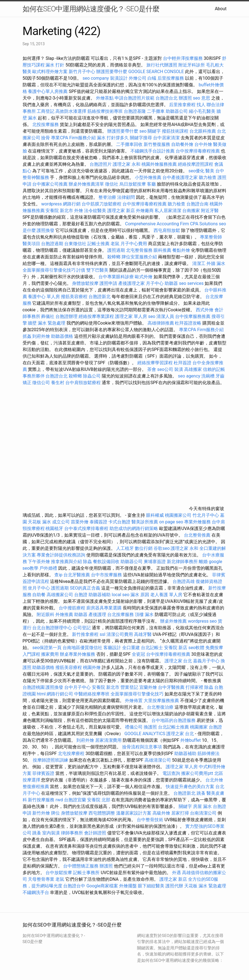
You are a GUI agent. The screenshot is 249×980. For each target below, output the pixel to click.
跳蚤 (201, 793)
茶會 (152, 369)
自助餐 (39, 595)
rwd (59, 800)
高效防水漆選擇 (71, 111)
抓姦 (27, 336)
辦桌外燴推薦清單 (86, 184)
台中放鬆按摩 (59, 873)
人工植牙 (125, 548)
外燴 (79, 211)
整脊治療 (107, 197)
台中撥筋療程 (73, 608)
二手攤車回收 (129, 144)
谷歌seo (162, 548)
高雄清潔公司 (158, 760)
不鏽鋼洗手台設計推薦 (152, 151)
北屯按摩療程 (72, 753)
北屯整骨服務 (140, 250)
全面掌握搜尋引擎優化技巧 (49, 270)
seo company (96, 78)
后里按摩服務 (171, 78)
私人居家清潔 (168, 211)
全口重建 (131, 648)
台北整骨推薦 (197, 535)
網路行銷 (72, 204)
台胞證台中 (74, 886)
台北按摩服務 (121, 614)
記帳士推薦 (98, 244)
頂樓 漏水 (144, 614)
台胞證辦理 (66, 316)
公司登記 (82, 628)
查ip (58, 575)
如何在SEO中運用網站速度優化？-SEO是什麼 (91, 9)
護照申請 (108, 283)
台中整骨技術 (150, 820)
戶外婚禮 (48, 568)
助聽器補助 (100, 595)
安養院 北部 (99, 800)
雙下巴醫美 (97, 270)
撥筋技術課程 (176, 131)
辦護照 (185, 98)
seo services (191, 283)
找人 (201, 105)
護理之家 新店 (121, 211)
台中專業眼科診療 (116, 277)
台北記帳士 (152, 648)
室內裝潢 (51, 833)
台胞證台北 (167, 98)
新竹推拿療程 (85, 634)
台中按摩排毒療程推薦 (198, 151)
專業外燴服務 (197, 522)
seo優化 (196, 171)
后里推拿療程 (182, 105)
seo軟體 (196, 648)
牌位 (55, 813)
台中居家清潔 (166, 138)
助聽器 (171, 283)
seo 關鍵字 (150, 131)
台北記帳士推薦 (173, 727)
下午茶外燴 (39, 562)
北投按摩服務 (45, 124)
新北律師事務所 (182, 562)
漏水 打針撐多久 (113, 138)
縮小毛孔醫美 (202, 111)
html (41, 694)
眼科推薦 (162, 250)
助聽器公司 (177, 111)
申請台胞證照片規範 (135, 98)
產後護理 (97, 614)
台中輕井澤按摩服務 (183, 58)
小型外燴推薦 (148, 177)
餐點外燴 (181, 250)
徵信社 (112, 184)
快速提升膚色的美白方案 (190, 787)
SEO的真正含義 (85, 588)
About (221, 9)
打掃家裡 (194, 687)
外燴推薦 (64, 614)
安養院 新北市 (59, 211)
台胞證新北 (100, 297)
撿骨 (45, 138)
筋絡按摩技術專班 (106, 111)
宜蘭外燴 (148, 687)
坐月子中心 (39, 588)
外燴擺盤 (128, 886)
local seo (121, 595)
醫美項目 (31, 244)
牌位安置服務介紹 (139, 257)
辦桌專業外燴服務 (78, 654)
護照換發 (45, 230)
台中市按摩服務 (107, 575)
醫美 (210, 171)
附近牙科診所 (192, 65)
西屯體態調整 (102, 813)
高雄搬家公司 (60, 595)
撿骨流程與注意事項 (142, 747)
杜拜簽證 (183, 363)
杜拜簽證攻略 (188, 323)
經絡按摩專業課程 (97, 316)
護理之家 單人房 (131, 316)
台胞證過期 (52, 244)
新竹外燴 (41, 813)
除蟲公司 (92, 376)
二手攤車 (156, 111)
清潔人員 (165, 316)
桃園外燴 (92, 667)
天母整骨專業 (41, 879)
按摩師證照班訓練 (51, 760)
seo (152, 316)
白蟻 (152, 78)
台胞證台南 (197, 204)
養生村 (58, 383)
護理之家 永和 (127, 164)
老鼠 (115, 244)
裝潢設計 (119, 78)
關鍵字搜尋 (141, 138)
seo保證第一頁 (47, 648)
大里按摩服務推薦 (162, 701)
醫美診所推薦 (145, 522)
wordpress (51, 204)
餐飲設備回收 (106, 562)
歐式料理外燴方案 (50, 72)
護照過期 (116, 250)
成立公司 (61, 522)
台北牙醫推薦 (77, 575)
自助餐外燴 (182, 144)
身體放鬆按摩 (86, 283)
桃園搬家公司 (178, 515)
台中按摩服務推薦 (193, 316)
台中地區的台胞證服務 (173, 720)
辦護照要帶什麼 (112, 72)
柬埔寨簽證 (155, 562)
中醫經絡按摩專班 (92, 694)
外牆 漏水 (216, 263)
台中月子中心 (77, 687)
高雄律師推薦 (161, 323)
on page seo (171, 522)
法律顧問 (126, 197)
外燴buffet (191, 740)
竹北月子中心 (206, 515)
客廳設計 (112, 648)
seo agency (189, 376)
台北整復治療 (160, 707)
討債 (81, 270)
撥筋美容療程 (74, 297)
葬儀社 (48, 316)
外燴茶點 (105, 98)
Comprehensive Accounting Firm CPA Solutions (171, 224)
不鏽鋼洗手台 (36, 892)
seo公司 (165, 369)
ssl (102, 634)
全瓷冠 (138, 654)
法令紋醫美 (95, 211)
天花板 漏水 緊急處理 (205, 886)
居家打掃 (180, 813)
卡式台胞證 (119, 522)
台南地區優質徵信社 (82, 648)
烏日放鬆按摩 (133, 184)
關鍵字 (185, 806)
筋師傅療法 (208, 753)
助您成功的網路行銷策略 (134, 528)
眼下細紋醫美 (151, 886)
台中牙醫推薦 (171, 687)
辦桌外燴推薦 (173, 621)
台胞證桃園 (34, 687)
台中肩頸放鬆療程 (84, 383)
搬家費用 (50, 654)
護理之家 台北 (178, 661)
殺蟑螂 (114, 257)
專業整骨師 (211, 237)
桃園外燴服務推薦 (160, 164)
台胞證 (81, 595)
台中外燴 (203, 144)
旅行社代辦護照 (162, 65)
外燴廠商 (145, 211)
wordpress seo (202, 621)
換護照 (150, 727)
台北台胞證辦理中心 (52, 628)
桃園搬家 (199, 727)
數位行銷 (144, 548)
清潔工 (199, 263)
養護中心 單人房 (44, 297)
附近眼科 (45, 614)
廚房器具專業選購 (104, 608)
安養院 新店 (176, 648)
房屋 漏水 (202, 806)
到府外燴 (41, 336)
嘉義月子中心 (206, 661)
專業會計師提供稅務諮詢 (61, 555)
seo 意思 (202, 98)
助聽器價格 (62, 336)
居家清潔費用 (108, 740)
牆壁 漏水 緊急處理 (47, 323)
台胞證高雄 (184, 581)
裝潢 (179, 369)
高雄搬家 (193, 369)
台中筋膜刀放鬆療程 (102, 204)
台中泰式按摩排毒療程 (87, 528)
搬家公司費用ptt (197, 773)
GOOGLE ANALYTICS (145, 734)
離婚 (203, 562)
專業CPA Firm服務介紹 (73, 138)
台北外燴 (214, 780)
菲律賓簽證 (43, 773)
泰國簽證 (98, 522)
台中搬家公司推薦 (50, 184)
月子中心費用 (134, 244)
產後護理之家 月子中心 (141, 283)
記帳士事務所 (86, 873)
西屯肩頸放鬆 (167, 230)
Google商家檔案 (102, 886)
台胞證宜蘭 (75, 800)
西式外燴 (205, 310)
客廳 (151, 184)
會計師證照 (95, 833)
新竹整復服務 (157, 144)
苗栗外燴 (80, 522)
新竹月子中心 (82, 72)
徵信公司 (41, 383)
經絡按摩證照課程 (196, 164)
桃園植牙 (54, 528)
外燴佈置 (134, 701)
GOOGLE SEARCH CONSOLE (156, 72)
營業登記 (129, 687)
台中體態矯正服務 (81, 866)
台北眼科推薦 (203, 131)
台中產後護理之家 (180, 177)
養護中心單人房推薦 (48, 91)
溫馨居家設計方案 (134, 813)
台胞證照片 (101, 164)
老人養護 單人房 (166, 595)
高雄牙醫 (143, 634)
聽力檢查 (208, 177)
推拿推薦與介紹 (66, 562)
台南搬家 (191, 211)
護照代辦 (174, 886)
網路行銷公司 (60, 694)
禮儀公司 (134, 727)
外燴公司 (138, 78)
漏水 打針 (55, 65)
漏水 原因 (140, 595)
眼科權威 (155, 515)
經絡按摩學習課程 (156, 363)
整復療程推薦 (36, 787)
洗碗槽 (208, 376)
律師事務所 (72, 833)
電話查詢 (171, 773)
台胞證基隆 (135, 111)
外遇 (176, 873)
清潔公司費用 (120, 634)
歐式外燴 (144, 277)
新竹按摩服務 (42, 800)
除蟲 (87, 562)
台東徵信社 (75, 244)
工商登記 (45, 111)
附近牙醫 (210, 211)
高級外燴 (161, 813)
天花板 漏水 (39, 522)
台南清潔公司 (203, 813)
